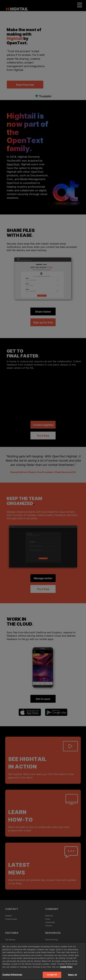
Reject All (72, 975)
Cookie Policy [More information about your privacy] (66, 967)
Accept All (52, 975)
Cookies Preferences (12, 975)
